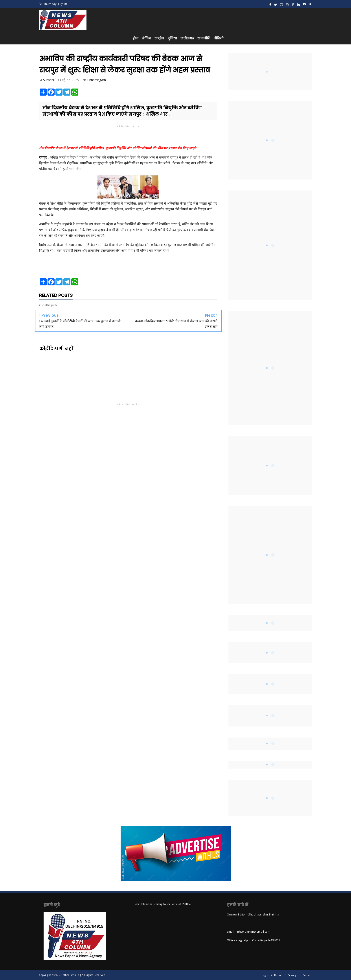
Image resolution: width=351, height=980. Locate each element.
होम (136, 38)
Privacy (292, 975)
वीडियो (219, 38)
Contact (307, 975)
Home (278, 975)
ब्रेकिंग (147, 38)
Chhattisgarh (97, 80)
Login (265, 975)
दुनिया (172, 38)
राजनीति (204, 38)
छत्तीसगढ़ (187, 38)
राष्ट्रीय (159, 38)
